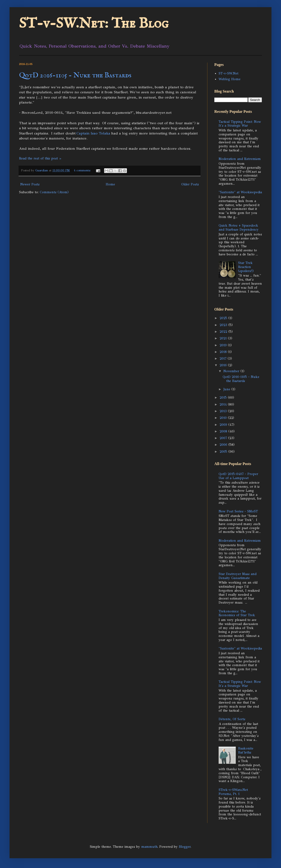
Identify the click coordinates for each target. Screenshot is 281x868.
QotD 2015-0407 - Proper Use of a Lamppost (238, 476)
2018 (224, 352)
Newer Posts (30, 184)
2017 (224, 359)
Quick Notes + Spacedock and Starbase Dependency (239, 228)
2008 (224, 431)
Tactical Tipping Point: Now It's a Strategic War (240, 124)
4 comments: (83, 170)
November (232, 371)
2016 (224, 365)
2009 (224, 425)
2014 (224, 404)
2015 (224, 398)
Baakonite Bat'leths (246, 750)
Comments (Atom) (54, 192)
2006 (224, 445)
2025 (224, 318)
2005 (224, 452)
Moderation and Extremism (240, 159)
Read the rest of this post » (40, 158)
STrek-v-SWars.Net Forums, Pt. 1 (233, 792)
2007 (224, 438)
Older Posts (190, 184)
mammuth (149, 847)
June (227, 389)
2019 (224, 345)
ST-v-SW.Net (228, 73)
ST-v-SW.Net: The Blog (94, 24)
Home (110, 184)
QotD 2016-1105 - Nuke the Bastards (75, 75)
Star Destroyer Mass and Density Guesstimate (238, 576)
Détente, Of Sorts (232, 719)
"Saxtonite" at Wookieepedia (240, 192)
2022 (224, 332)
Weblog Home (230, 79)
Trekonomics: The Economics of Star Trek (237, 613)
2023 (224, 325)
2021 (224, 338)
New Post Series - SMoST (238, 511)
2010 (224, 418)
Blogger (185, 847)
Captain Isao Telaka (93, 133)
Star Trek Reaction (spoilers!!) (246, 267)
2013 (224, 411)
